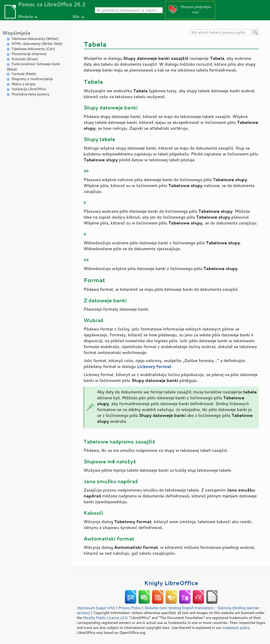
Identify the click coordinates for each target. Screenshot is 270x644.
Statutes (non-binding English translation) (179, 608)
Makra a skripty (23, 84)
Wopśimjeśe (16, 33)
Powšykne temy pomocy (30, 94)
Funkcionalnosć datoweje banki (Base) (34, 67)
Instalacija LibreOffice (29, 89)
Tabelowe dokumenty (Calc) (33, 49)
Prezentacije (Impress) (29, 54)
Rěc (76, 16)
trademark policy (236, 628)
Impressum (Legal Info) (96, 608)
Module (26, 16)
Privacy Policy (130, 608)
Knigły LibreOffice (171, 583)
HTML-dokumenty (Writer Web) (37, 44)
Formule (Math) (24, 74)
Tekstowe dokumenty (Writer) (35, 39)
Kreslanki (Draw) (25, 59)
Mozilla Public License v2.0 (105, 618)
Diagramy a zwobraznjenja (32, 79)
